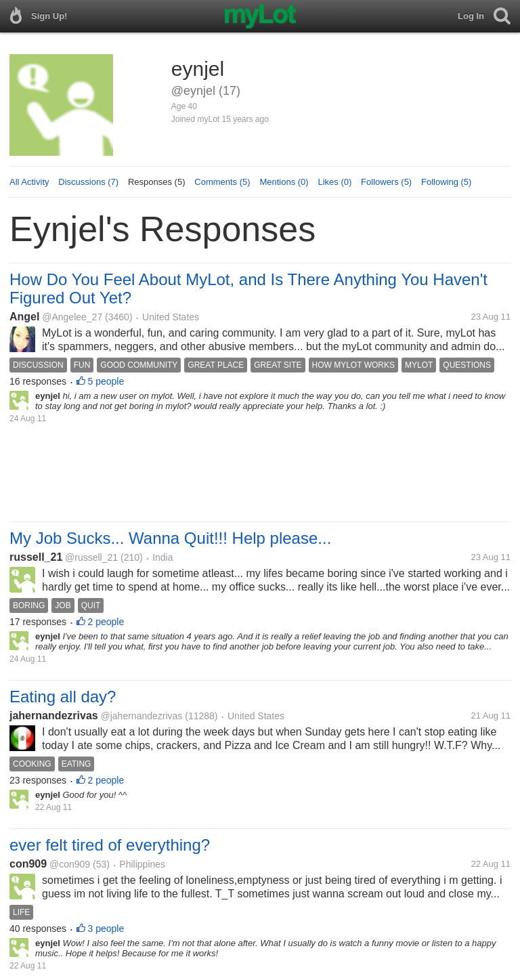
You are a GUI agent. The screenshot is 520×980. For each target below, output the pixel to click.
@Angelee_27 (72, 317)
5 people (106, 381)
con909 (28, 864)
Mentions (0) (284, 182)
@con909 (70, 864)
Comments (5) (222, 182)
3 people (106, 929)
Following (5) (446, 182)
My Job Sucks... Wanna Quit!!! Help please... (170, 538)
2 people (106, 622)
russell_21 (36, 557)
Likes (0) (334, 182)
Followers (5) (386, 182)
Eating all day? (63, 697)
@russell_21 (91, 557)
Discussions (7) (88, 182)
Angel (24, 317)
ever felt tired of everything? (110, 845)
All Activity (29, 182)
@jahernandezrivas (142, 716)
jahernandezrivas (54, 716)
